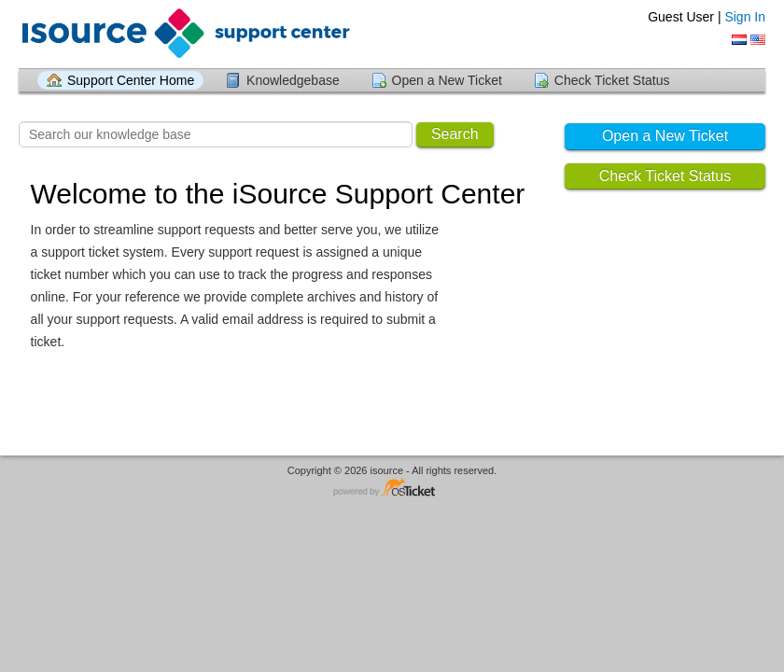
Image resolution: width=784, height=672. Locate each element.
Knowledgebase (293, 80)
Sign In (745, 17)
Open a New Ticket (447, 80)
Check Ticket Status (612, 80)
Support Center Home (131, 80)
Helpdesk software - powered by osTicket (392, 489)
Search (455, 134)
